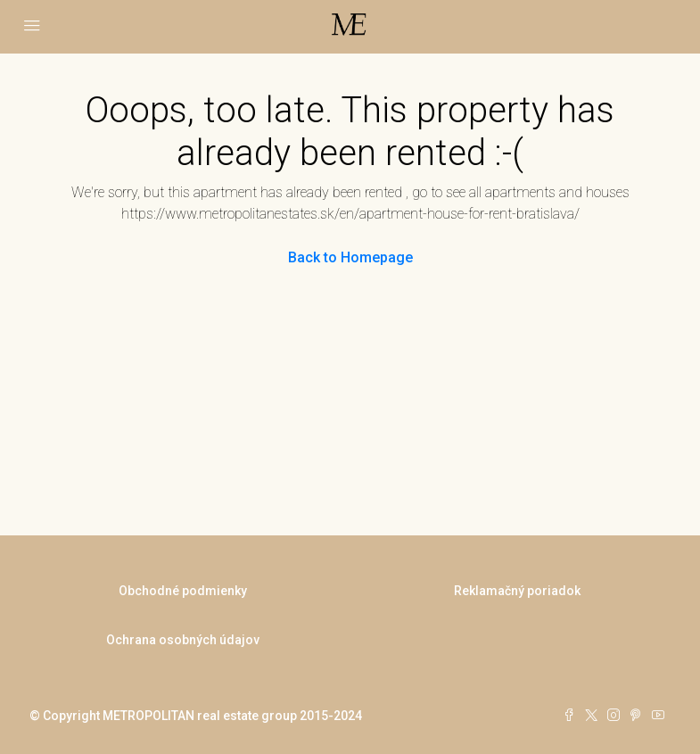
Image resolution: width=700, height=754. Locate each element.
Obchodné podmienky (183, 591)
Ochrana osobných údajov (183, 640)
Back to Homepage (350, 257)
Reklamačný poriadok (517, 591)
